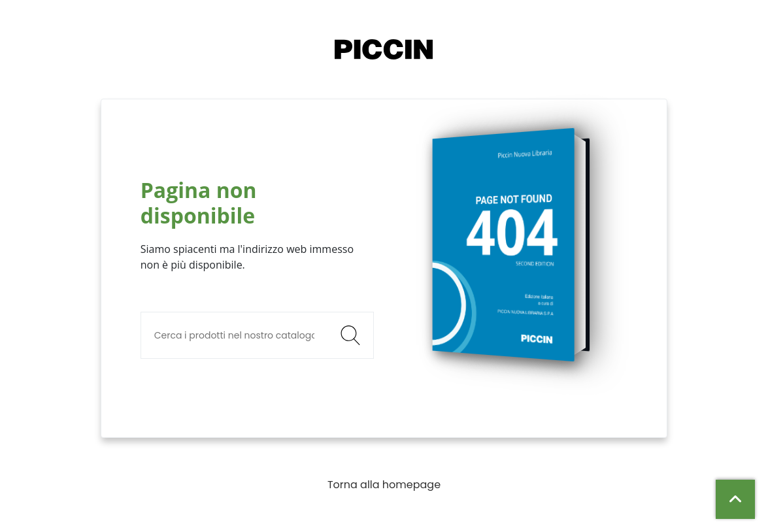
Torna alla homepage (384, 485)
